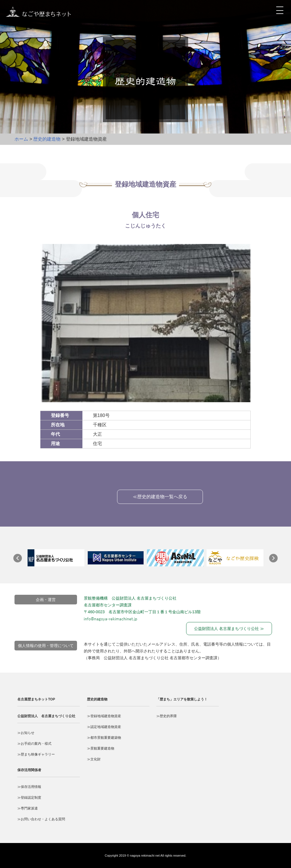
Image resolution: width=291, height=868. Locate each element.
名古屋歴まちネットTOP (36, 699)
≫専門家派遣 (28, 808)
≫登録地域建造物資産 (104, 716)
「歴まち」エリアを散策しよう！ (182, 699)
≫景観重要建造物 (101, 748)
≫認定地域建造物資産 (104, 727)
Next (276, 561)
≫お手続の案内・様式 (34, 744)
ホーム (21, 139)
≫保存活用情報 (29, 787)
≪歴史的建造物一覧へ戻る (160, 497)
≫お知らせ (26, 733)
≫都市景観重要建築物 (104, 738)
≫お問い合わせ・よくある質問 (41, 819)
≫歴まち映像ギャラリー (36, 754)
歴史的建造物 (47, 139)
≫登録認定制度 (29, 798)
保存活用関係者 (29, 770)
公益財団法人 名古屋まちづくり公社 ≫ (229, 629)
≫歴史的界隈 (167, 716)
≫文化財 (94, 759)
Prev (20, 561)
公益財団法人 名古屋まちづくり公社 (46, 716)
